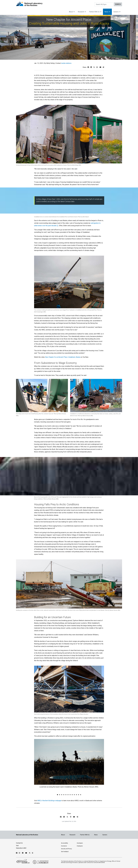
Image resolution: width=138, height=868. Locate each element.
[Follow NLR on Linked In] (23, 853)
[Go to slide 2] (60, 795)
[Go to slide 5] (66, 795)
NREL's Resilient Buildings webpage (49, 801)
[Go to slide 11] (79, 795)
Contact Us (19, 843)
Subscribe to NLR (21, 848)
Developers (80, 843)
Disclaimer (64, 846)
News (107, 12)
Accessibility (65, 843)
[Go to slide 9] (74, 795)
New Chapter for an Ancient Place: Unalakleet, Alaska (63, 357)
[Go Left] (38, 762)
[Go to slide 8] (72, 795)
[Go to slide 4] (64, 795)
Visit (17, 846)
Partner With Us (95, 12)
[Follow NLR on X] (30, 853)
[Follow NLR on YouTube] (26, 853)
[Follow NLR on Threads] (33, 853)
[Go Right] (100, 762)
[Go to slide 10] (76, 795)
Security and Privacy (66, 849)
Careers (117, 12)
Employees (80, 846)
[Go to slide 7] (70, 795)
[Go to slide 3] (62, 795)
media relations (66, 63)
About (72, 12)
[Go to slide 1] (57, 795)
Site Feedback (65, 852)
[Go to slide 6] (68, 795)
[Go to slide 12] (81, 795)
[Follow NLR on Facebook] (17, 853)
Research (82, 12)
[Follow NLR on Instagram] (20, 853)
